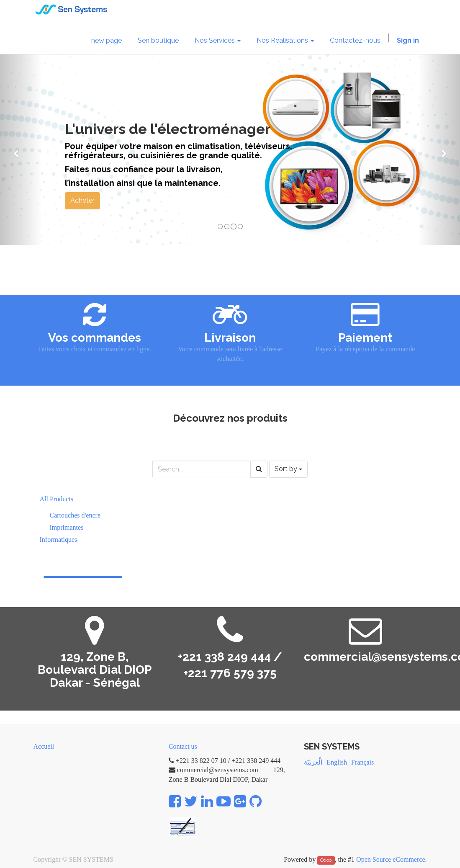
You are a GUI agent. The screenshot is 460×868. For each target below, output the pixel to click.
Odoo (326, 860)
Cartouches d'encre (75, 515)
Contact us (183, 746)
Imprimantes (67, 527)
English (337, 762)
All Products (57, 499)
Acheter (82, 200)
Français (362, 762)
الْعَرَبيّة (313, 762)
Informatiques (59, 540)
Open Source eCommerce (391, 859)
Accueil (44, 746)
